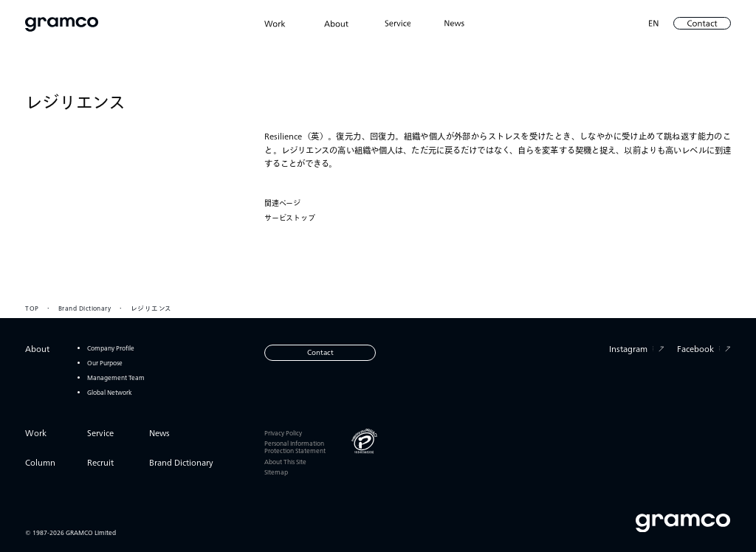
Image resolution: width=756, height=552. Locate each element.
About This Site (285, 461)
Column (40, 462)
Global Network (110, 392)
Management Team (116, 377)
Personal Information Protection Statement (295, 446)
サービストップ (290, 218)
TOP (32, 308)
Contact (320, 352)
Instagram (637, 349)
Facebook (704, 349)
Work (36, 433)
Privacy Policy (283, 432)
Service (100, 433)
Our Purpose (105, 363)
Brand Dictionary (85, 308)
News (159, 433)
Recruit (100, 462)
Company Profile (111, 348)
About (37, 349)
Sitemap (276, 472)
